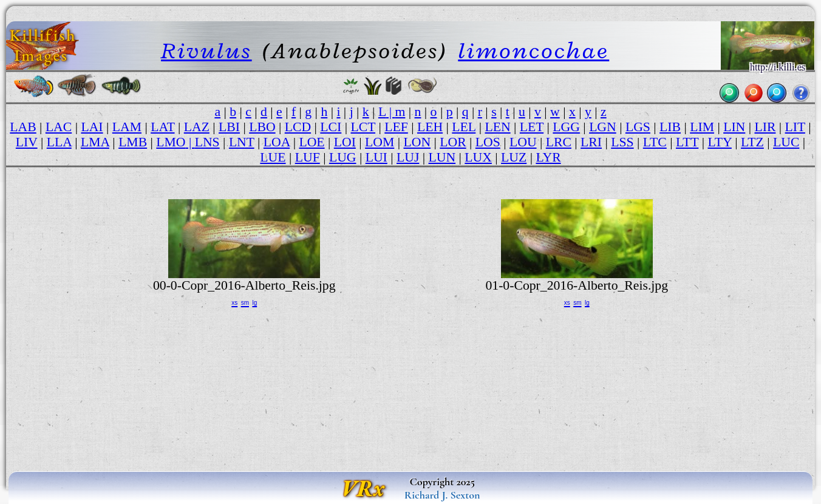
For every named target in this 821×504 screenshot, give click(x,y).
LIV (27, 142)
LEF (396, 127)
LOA (277, 142)
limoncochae (533, 50)
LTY (720, 142)
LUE (273, 157)
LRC (559, 142)
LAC (59, 127)
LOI (345, 142)
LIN (734, 127)
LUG (343, 157)
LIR (765, 127)
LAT (162, 127)
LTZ (752, 142)
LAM (127, 127)
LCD (298, 127)
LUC (786, 142)
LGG (566, 127)
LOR (453, 142)
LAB (23, 127)
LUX (478, 157)
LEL (464, 127)
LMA (95, 142)
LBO (262, 127)
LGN (603, 127)
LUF (308, 157)
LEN (497, 127)
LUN (442, 157)
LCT (363, 127)
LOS (488, 142)
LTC (655, 142)
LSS (622, 142)
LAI (92, 127)
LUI (376, 157)
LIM (702, 127)
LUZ (514, 157)
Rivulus (206, 50)
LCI (331, 127)
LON (417, 142)
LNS (207, 142)
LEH (430, 127)
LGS (638, 127)
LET (532, 127)
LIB (670, 127)
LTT (687, 142)
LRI (591, 142)
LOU (523, 142)
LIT (795, 127)
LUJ (408, 157)
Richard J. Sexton (442, 495)
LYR (548, 157)
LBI (229, 127)
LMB (133, 142)
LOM (380, 142)
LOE (312, 142)
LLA (59, 142)
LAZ (197, 127)
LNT (242, 142)
